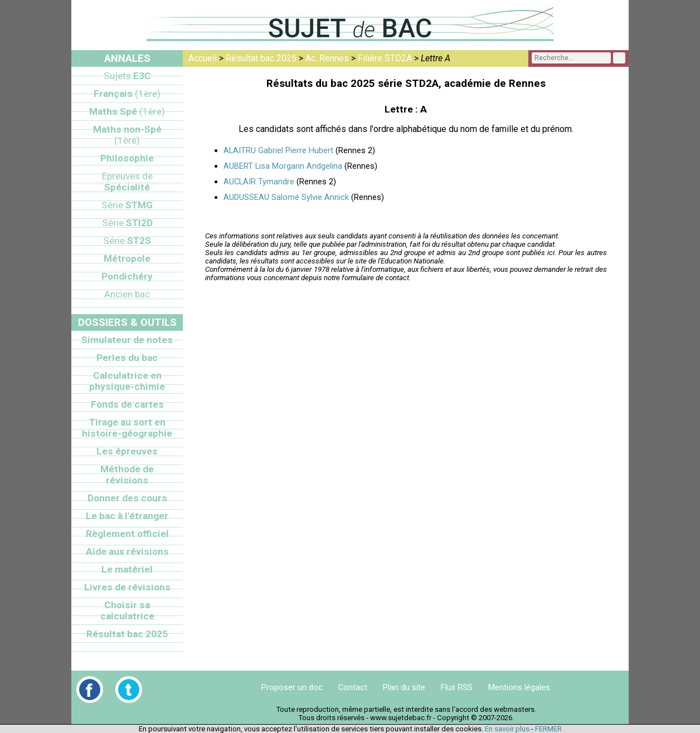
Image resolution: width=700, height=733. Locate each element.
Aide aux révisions (127, 551)
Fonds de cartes (127, 404)
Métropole (127, 258)
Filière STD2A (385, 58)
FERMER (548, 729)
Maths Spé (127, 111)
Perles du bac (127, 358)
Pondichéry (127, 276)
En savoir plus (507, 729)
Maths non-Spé (127, 135)
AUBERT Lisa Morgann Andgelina (283, 166)
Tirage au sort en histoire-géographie (127, 428)
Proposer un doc (292, 687)
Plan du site (404, 687)
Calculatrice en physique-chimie (127, 381)
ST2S (127, 241)
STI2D (127, 223)
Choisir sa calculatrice (127, 610)
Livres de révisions (127, 587)
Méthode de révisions (127, 475)
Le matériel (127, 569)
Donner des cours (127, 498)
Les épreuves (127, 451)
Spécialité (127, 182)
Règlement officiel (127, 534)
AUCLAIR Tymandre (259, 182)
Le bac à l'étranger (127, 516)
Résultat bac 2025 (261, 58)
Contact (353, 687)
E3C (127, 76)
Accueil (203, 58)
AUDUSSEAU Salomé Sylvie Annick (286, 197)
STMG (127, 205)
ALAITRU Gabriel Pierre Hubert (278, 150)
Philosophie (127, 158)
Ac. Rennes (327, 58)
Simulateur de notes (127, 340)
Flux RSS (457, 687)
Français (127, 94)
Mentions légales (519, 687)
